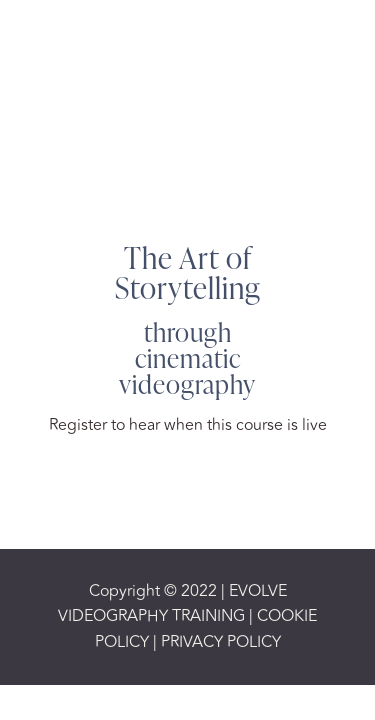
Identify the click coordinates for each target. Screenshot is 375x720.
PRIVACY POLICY (219, 642)
